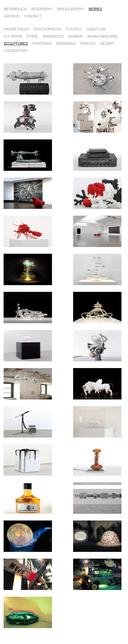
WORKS (95, 9)
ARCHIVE (12, 16)
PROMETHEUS (16, 29)
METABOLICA (15, 9)
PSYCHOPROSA (47, 29)
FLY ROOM (13, 36)
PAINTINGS (42, 43)
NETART (107, 43)
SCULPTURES (16, 43)
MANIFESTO (53, 36)
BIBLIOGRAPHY (71, 9)
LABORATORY (16, 50)
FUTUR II (74, 29)
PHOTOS (88, 43)
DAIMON (76, 36)
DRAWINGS (66, 43)
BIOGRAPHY (42, 9)
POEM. (33, 36)
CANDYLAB (95, 29)
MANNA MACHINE (103, 36)
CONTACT (33, 16)
